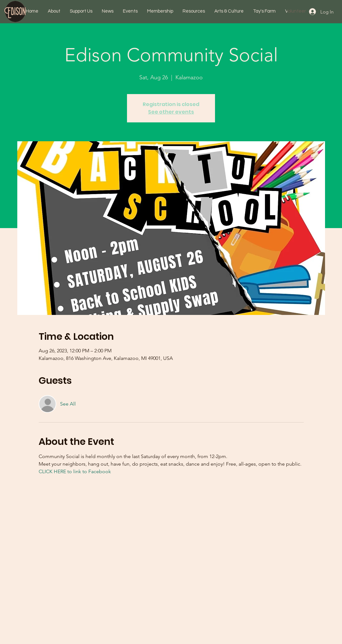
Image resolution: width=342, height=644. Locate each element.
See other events (171, 112)
